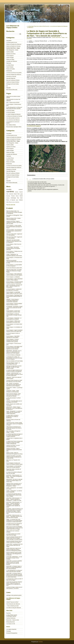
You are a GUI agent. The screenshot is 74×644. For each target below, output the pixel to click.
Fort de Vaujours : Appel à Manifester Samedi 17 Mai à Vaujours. (14, 279)
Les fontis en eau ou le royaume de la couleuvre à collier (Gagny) (14, 524)
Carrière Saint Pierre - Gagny (58, 37)
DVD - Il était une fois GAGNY (13, 103)
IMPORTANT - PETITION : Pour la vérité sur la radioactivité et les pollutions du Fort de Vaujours (14, 352)
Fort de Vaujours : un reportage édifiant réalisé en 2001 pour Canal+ (14, 293)
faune (15, 194)
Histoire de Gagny (10, 59)
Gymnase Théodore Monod (41, 41)
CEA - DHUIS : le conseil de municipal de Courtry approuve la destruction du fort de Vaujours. (14, 385)
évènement (11, 194)
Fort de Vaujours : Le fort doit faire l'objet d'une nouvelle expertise (14, 467)
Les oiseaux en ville (11, 624)
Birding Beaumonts (10, 622)
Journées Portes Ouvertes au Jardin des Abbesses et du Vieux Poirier (14, 381)
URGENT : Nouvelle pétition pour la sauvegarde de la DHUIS (14, 402)
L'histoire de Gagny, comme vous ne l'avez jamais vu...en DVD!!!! (14, 588)
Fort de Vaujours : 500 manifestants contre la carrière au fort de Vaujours (14, 274)
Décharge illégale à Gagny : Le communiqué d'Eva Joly (13, 364)
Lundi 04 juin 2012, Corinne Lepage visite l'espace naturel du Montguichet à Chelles (15, 424)
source (13, 202)
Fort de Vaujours (10, 56)
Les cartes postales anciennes (13, 118)
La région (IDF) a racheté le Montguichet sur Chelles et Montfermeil (12, 417)
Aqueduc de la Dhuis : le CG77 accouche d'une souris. (13, 446)
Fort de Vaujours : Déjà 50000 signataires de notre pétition (13, 337)
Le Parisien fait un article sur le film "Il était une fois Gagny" (15, 579)
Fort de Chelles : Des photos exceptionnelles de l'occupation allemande (13, 248)
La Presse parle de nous (12, 42)
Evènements (9, 71)
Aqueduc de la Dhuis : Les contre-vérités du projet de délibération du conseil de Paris (14, 457)
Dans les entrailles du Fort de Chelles (14, 361)
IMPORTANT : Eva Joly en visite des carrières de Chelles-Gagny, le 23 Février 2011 (14, 481)
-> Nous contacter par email (12, 606)
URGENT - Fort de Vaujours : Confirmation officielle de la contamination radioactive (13, 301)
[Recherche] (13, 34)
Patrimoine (9, 63)
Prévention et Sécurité (11, 76)
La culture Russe (10, 65)
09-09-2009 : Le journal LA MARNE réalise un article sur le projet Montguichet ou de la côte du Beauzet (14, 563)
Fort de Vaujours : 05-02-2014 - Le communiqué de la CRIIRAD (14, 319)
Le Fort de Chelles (10, 110)
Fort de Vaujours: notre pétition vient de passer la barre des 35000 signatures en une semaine (14, 348)
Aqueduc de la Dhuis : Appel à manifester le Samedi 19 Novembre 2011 (14, 450)
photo (17, 200)
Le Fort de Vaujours (11, 112)
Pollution (21, 200)
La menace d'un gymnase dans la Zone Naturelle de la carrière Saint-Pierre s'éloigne (14, 495)
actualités (9, 189)
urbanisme (31, 42)
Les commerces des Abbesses (13, 120)
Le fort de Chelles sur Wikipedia (13, 355)
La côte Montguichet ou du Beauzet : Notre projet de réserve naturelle (14, 108)
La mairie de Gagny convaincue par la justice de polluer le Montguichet (14, 371)
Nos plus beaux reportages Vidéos (14, 127)
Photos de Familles (11, 69)
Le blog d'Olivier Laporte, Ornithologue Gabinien (12, 616)
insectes (8, 198)
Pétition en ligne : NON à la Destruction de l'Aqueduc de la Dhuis (14, 453)
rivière (8, 202)
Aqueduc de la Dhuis (11, 54)
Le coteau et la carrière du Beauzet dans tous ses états (14, 473)
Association (9, 41)
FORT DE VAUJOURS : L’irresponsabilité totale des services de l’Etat (14, 262)
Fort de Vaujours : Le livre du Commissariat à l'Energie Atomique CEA (14, 315)
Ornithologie (13, 198)
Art (7, 86)
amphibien (21, 189)
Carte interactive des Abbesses (13, 604)
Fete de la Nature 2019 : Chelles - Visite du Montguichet (14, 219)
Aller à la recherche (69, 1)
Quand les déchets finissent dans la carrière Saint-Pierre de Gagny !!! (14, 542)
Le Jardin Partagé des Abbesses (13, 114)
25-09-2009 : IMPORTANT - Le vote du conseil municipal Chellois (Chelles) (14, 558)
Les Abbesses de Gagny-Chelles (37, 13)
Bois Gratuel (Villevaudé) (12, 90)
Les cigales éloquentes (11, 629)
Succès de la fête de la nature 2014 (14, 268)
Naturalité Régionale (11, 78)
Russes (10, 202)
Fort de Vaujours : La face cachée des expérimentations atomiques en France (14, 227)
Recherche (10, 31)
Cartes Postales (10, 67)
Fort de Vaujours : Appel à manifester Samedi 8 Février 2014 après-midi (14, 331)
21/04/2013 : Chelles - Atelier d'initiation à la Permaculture (13, 391)
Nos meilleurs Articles (11, 125)
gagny (22, 194)
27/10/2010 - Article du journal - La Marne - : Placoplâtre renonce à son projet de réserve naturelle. (14, 516)
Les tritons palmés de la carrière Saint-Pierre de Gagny (13, 535)
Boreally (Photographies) (12, 633)
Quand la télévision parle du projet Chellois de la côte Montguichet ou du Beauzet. (14, 554)
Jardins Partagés (10, 58)
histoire (21, 196)
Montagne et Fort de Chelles (13, 84)
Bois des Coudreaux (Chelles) (13, 80)
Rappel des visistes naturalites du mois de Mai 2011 (14, 470)
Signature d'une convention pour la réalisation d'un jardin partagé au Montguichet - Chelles (14, 485)
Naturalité (8, 88)
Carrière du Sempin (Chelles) (13, 82)
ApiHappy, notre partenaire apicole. (14, 595)
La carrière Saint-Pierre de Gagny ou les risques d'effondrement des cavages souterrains (14, 435)
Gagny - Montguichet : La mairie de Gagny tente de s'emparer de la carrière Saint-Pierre (14, 412)
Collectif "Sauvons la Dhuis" (12, 602)
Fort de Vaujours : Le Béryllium (13, 277)
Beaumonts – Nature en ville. (13, 620)
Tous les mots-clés (11, 205)
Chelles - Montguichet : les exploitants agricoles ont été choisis (14, 255)
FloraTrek (8, 613)
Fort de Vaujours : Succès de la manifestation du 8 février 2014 (13, 311)
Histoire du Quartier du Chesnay (13, 46)
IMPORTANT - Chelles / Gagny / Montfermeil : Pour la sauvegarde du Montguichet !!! (14, 408)
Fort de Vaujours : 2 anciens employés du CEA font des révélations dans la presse (12, 340)
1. (27, 179)
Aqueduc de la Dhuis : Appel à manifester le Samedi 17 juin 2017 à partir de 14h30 (14, 223)
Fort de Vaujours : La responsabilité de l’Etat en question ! (14, 265)
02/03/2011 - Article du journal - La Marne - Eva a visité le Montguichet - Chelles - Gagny (14, 476)
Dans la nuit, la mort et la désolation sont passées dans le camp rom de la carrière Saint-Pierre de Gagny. (14, 528)
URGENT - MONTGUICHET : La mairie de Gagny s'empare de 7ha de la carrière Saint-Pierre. (14, 374)
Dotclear (41, 642)
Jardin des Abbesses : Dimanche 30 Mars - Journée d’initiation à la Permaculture (14, 286)
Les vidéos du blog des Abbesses (14, 608)
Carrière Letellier (10, 52)
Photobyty (9, 631)
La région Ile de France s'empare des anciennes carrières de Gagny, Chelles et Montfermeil (14, 443)
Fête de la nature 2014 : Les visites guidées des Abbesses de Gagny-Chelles (14, 271)
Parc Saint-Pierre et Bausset (56, 41)
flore (19, 194)
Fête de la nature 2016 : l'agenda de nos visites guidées (14, 235)
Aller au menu (61, 1)
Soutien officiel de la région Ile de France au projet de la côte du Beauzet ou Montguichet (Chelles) (14, 550)
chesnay (17, 192)
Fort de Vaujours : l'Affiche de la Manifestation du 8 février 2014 (13, 322)
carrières (31, 41)
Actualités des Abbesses (12, 61)
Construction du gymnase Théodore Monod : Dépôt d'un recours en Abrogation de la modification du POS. (14, 584)
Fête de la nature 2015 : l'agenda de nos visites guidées (14, 238)
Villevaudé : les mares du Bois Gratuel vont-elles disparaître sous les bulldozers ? (14, 241)
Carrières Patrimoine (11, 618)
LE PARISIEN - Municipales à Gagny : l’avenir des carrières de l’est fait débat (14, 308)
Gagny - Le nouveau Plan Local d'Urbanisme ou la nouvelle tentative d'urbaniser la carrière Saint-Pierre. (14, 521)
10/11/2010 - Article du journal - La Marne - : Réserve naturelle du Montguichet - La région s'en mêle (14, 499)
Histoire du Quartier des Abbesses (14, 44)
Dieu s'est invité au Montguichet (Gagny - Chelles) (13, 432)
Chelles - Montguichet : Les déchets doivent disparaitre (14, 491)
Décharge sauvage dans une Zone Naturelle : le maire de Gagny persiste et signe (14, 367)
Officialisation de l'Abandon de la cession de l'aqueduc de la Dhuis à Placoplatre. (14, 428)
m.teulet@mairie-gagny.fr (34, 126)
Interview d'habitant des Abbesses (14, 75)
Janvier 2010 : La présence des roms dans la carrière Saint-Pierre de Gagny (14, 545)
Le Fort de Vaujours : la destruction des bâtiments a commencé (14, 290)
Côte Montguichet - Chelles (12, 50)
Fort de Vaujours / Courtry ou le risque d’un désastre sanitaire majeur (14, 464)
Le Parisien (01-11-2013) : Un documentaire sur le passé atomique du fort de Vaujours (14, 358)
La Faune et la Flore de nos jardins (14, 73)
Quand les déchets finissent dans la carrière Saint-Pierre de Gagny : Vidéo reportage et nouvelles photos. (14, 538)
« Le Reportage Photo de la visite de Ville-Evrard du (38, 26)
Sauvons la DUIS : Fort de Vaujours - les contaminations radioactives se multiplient (14, 231)
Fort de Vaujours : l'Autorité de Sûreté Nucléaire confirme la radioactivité (15, 282)
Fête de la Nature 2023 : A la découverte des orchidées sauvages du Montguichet (14, 212)
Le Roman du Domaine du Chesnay (14, 116)
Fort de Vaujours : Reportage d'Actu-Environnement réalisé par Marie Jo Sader (14, 296)
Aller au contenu (54, 1)
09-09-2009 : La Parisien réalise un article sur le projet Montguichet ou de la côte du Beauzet (14, 567)
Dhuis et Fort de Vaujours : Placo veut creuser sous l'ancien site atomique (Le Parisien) (14, 395)
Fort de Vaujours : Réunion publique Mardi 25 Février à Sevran (14, 304)
